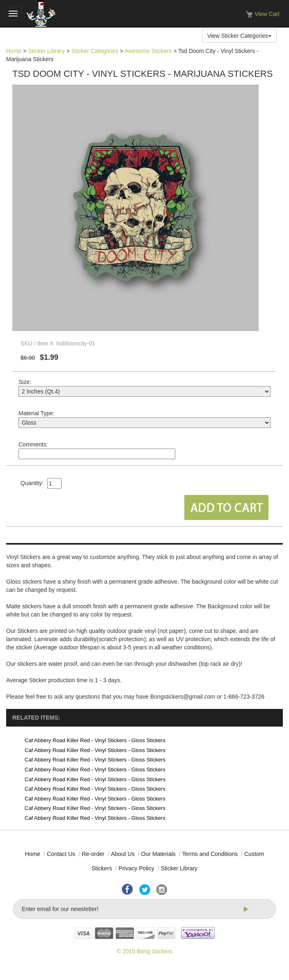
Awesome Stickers (148, 51)
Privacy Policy (136, 868)
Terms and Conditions (210, 854)
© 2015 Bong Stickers (144, 951)
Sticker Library (46, 51)
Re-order (93, 854)
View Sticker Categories (239, 36)
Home (14, 51)
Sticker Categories (95, 51)
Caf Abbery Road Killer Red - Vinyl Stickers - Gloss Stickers (95, 740)
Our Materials (158, 854)
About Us (123, 854)
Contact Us (61, 854)
